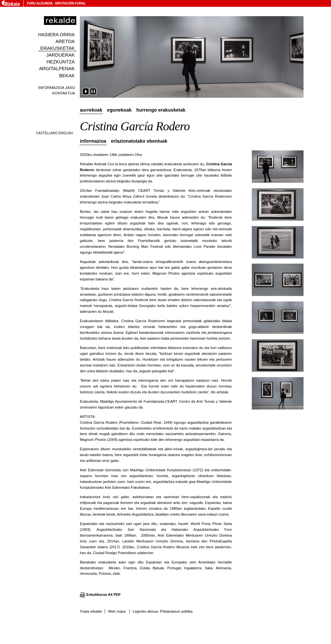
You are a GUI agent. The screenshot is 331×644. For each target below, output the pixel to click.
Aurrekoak (91, 110)
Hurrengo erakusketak (161, 110)
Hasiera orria (56, 35)
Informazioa (93, 141)
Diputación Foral (70, 3)
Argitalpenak (57, 69)
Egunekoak (119, 110)
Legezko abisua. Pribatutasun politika (162, 611)
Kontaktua (64, 93)
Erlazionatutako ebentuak (139, 141)
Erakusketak (58, 48)
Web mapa (117, 611)
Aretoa (65, 41)
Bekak (67, 76)
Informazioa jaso (57, 87)
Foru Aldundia (40, 3)
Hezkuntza (61, 62)
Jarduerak (60, 55)
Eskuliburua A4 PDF (104, 595)
